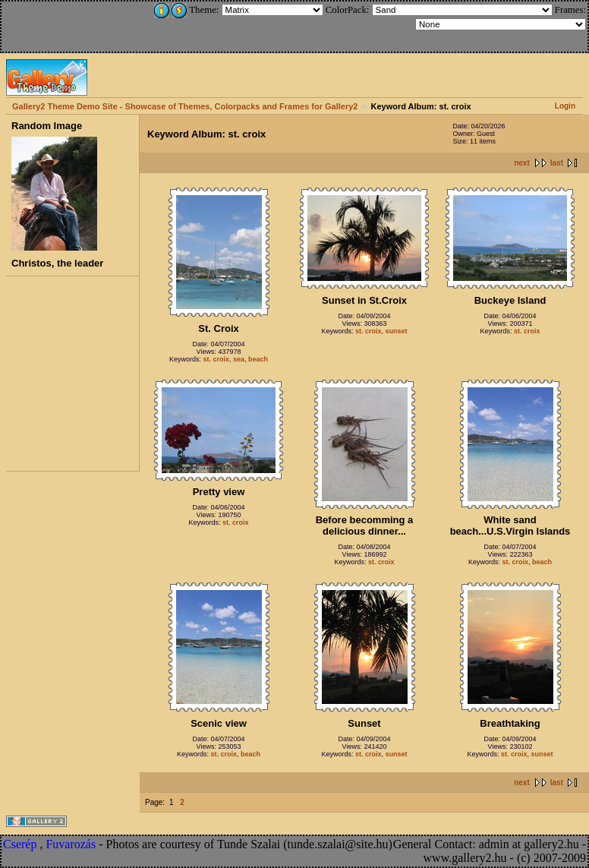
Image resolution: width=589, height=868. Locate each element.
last (557, 163)
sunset (397, 331)
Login (565, 106)
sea (239, 359)
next (522, 163)
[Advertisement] (104, 24)
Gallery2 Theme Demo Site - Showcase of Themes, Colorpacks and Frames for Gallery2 (185, 106)
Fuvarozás (71, 844)
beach (258, 359)
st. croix (216, 359)
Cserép (20, 844)
